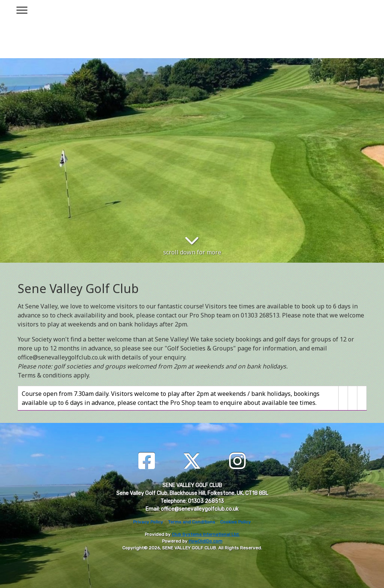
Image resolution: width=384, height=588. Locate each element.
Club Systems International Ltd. (206, 534)
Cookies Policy (235, 522)
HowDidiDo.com (205, 541)
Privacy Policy (148, 522)
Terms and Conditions (192, 522)
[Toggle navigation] (22, 9)
